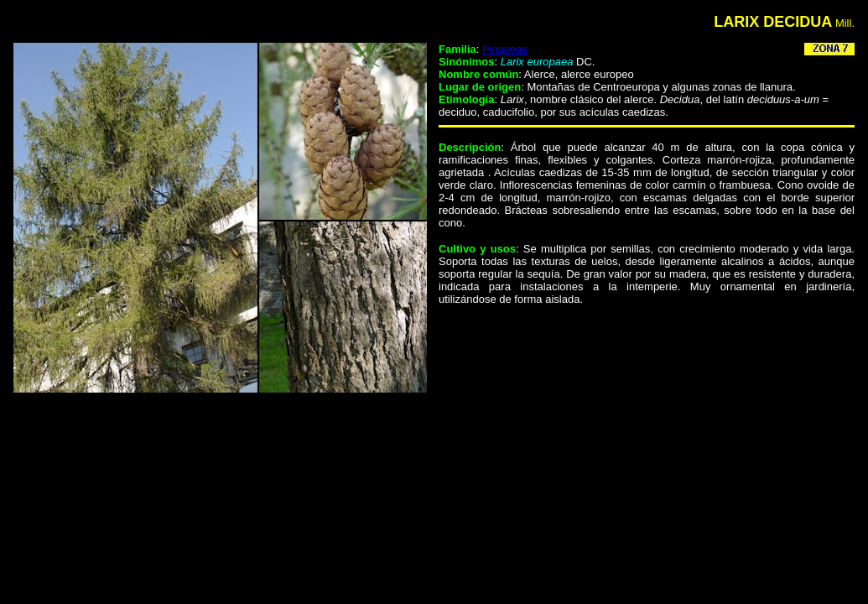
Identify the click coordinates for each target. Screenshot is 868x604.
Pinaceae (505, 49)
